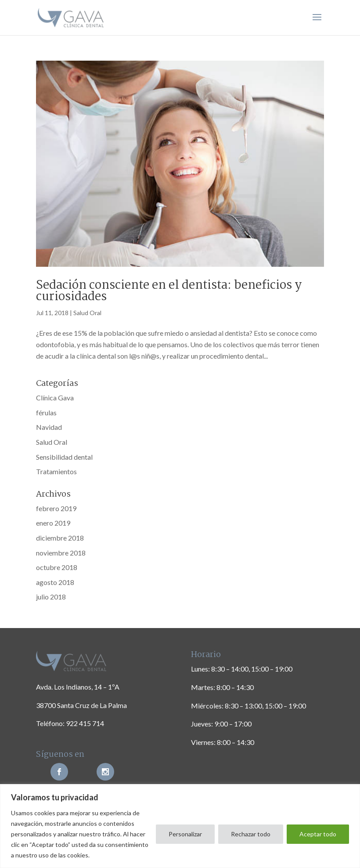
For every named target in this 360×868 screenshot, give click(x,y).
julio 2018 (51, 597)
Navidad (49, 427)
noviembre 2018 (61, 553)
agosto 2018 (55, 582)
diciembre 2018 (60, 538)
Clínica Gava (55, 398)
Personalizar (185, 834)
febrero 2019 (56, 508)
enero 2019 (53, 523)
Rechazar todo (251, 834)
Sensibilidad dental (64, 457)
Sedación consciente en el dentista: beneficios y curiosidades (169, 291)
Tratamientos (56, 471)
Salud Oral (87, 313)
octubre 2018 (57, 567)
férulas (46, 412)
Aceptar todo (318, 834)
